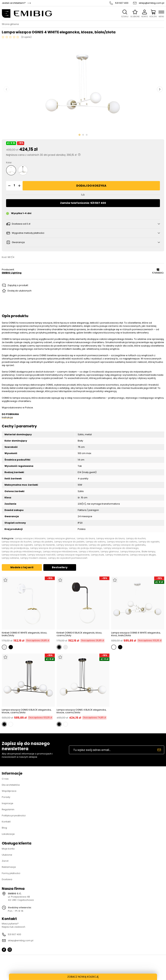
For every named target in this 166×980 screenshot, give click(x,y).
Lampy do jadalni (43, 542)
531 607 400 (122, 3)
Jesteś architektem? (14, 3)
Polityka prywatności (14, 816)
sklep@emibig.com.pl (151, 3)
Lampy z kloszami (89, 552)
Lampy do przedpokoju (15, 548)
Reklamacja (9, 867)
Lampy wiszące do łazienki (72, 545)
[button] (9, 186)
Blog (4, 828)
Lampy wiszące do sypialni (17, 545)
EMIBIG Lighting (12, 273)
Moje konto (8, 849)
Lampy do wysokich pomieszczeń (68, 558)
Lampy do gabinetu (100, 545)
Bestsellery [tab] (60, 567)
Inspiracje (8, 803)
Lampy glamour (110, 552)
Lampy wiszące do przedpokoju (49, 548)
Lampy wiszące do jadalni (69, 542)
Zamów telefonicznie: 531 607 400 (83, 203)
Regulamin (8, 809)
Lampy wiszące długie (143, 555)
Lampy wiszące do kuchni (17, 542)
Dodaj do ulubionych (20, 291)
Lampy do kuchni (136, 538)
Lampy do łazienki (45, 545)
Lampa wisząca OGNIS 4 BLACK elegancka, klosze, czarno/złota (81, 711)
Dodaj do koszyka (91, 186)
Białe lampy (148, 552)
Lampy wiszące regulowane (73, 555)
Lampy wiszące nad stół (41, 555)
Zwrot (5, 861)
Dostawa (7, 879)
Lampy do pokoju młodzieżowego (22, 552)
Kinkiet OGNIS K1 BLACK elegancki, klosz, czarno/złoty (79, 634)
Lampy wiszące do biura (110, 538)
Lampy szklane (10, 558)
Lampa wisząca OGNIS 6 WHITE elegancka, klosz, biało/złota (136, 634)
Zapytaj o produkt (18, 285)
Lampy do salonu (96, 542)
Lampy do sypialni (149, 542)
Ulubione (7, 855)
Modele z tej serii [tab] (22, 567)
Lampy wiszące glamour (61, 538)
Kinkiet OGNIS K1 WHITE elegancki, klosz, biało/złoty (24, 634)
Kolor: (9, 163)
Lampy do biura (86, 538)
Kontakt (6, 822)
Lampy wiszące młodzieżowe (60, 552)
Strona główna (10, 24)
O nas (5, 779)
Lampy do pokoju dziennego (86, 548)
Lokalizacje (8, 834)
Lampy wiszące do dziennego (121, 548)
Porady (6, 797)
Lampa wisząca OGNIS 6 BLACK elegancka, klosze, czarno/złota (27, 711)
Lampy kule (98, 555)
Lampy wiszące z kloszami (30, 538)
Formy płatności (11, 873)
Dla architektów (11, 785)
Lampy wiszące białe (14, 555)
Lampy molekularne (117, 555)
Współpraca (9, 791)
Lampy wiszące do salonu (122, 542)
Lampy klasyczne (130, 552)
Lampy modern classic (34, 558)
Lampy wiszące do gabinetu (129, 545)
